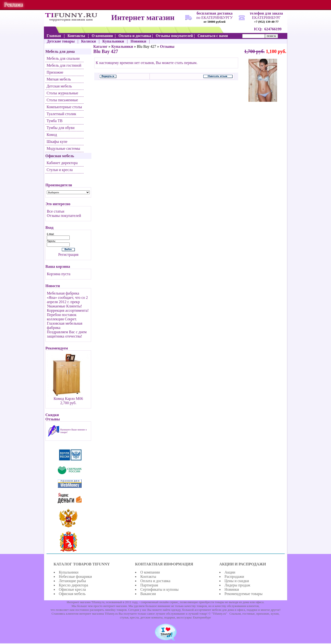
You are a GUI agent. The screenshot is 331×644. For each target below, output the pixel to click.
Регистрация (68, 255)
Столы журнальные (62, 93)
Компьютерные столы (64, 107)
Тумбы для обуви (60, 128)
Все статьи (55, 211)
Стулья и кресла (60, 170)
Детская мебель (59, 86)
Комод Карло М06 (68, 399)
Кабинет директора (62, 163)
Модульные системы (63, 148)
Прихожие (55, 72)
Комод (52, 135)
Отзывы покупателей (64, 216)
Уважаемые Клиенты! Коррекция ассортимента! (68, 308)
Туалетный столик (61, 114)
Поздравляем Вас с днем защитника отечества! (67, 334)
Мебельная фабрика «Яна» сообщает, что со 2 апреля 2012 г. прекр (67, 298)
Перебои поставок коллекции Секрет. (62, 317)
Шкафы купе (57, 142)
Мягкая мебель (59, 79)
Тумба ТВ (55, 121)
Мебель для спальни (63, 58)
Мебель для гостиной (64, 65)
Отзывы (167, 46)
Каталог (100, 46)
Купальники (122, 46)
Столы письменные (62, 100)
